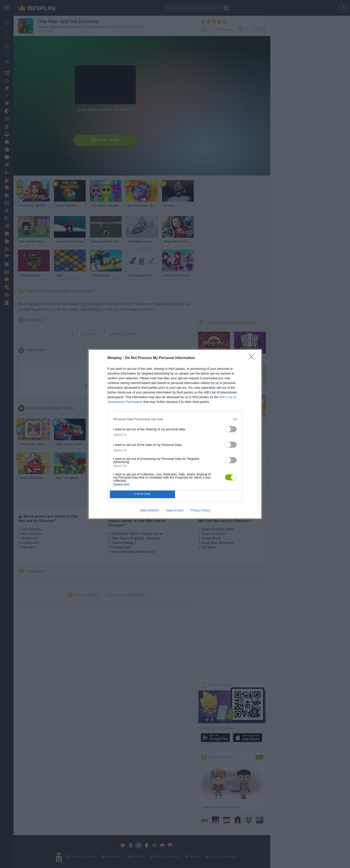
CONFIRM (142, 494)
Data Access (175, 510)
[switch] (231, 429)
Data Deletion (149, 510)
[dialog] (175, 434)
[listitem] (175, 419)
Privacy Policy (200, 510)
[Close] (253, 358)
